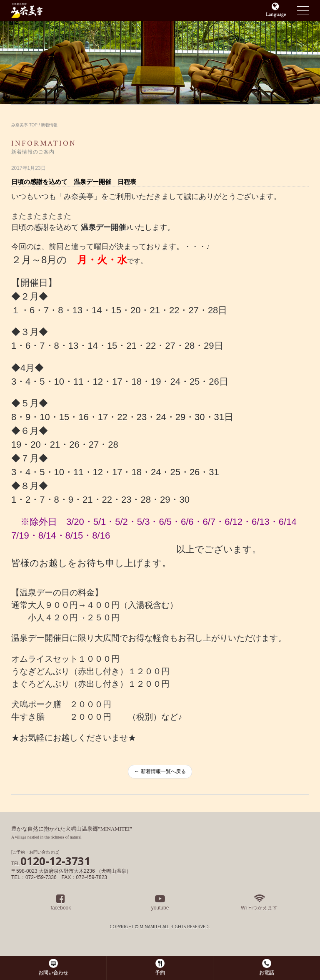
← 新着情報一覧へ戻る (160, 771)
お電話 (267, 972)
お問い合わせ (53, 972)
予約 (160, 972)
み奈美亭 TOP (24, 125)
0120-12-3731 (51, 861)
